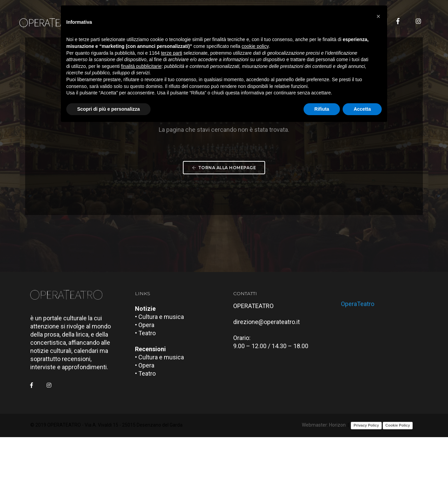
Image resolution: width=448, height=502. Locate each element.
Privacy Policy (366, 491)
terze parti (172, 56)
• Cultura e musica (163, 383)
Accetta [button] (362, 112)
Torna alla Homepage (224, 214)
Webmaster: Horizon (324, 491)
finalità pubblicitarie (141, 69)
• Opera (148, 391)
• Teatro (149, 399)
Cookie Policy (398, 491)
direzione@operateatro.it (270, 388)
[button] (378, 16)
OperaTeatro (362, 366)
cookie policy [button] (255, 49)
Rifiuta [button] (322, 112)
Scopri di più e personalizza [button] (108, 112)
